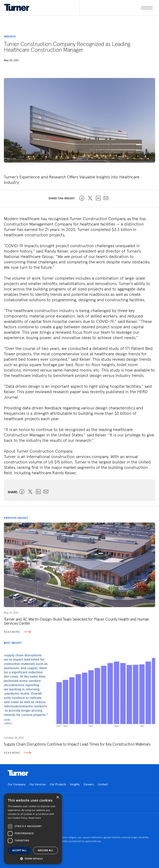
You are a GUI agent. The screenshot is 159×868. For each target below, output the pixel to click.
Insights (75, 784)
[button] (33, 858)
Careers (89, 784)
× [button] (58, 797)
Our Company (17, 784)
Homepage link (18, 773)
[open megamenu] (116, 8)
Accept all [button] (20, 850)
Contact (103, 784)
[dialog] (33, 829)
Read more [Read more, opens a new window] (35, 818)
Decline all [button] (46, 850)
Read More (17, 632)
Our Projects (58, 784)
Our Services (38, 784)
